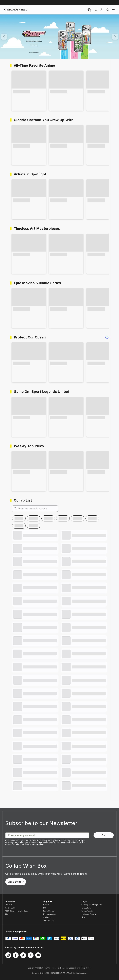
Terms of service (87, 911)
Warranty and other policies (92, 905)
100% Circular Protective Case (16, 911)
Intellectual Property (89, 914)
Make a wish (16, 882)
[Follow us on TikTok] (23, 955)
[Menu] (113, 10)
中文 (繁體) (40, 968)
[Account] (102, 10)
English (31, 968)
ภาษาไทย (81, 968)
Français (56, 968)
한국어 (89, 968)
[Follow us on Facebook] (16, 955)
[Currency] (89, 10)
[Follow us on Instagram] (8, 955)
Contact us (47, 917)
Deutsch (64, 968)
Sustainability (11, 908)
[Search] (107, 10)
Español (72, 968)
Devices (46, 905)
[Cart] (96, 10)
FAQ (45, 908)
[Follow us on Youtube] (38, 955)
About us (9, 905)
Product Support (49, 911)
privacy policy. (37, 844)
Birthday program (50, 914)
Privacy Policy (87, 908)
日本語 (48, 968)
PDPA (83, 917)
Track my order (49, 920)
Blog (7, 914)
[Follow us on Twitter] (31, 955)
